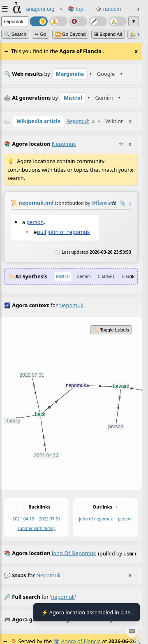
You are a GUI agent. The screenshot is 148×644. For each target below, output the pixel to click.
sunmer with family (37, 528)
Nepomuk (77, 121)
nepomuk (48, 575)
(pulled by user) (70, 554)
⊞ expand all (108, 34)
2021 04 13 (23, 519)
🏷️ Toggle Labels (111, 330)
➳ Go (40, 34)
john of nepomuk (69, 232)
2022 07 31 (50, 519)
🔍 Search (15, 34)
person (35, 222)
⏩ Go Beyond (71, 34)
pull (42, 232)
